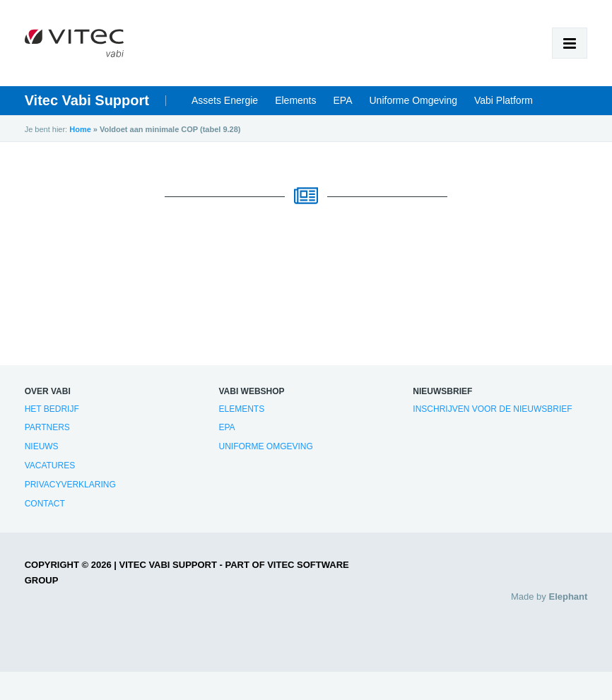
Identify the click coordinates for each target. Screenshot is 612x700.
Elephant (568, 597)
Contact (45, 504)
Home (80, 129)
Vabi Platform (504, 100)
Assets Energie (225, 100)
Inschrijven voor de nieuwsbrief (492, 409)
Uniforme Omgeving (413, 100)
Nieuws (42, 446)
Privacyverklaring (70, 485)
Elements (295, 100)
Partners (47, 427)
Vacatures (50, 465)
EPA (343, 100)
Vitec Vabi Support (87, 100)
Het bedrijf (52, 409)
